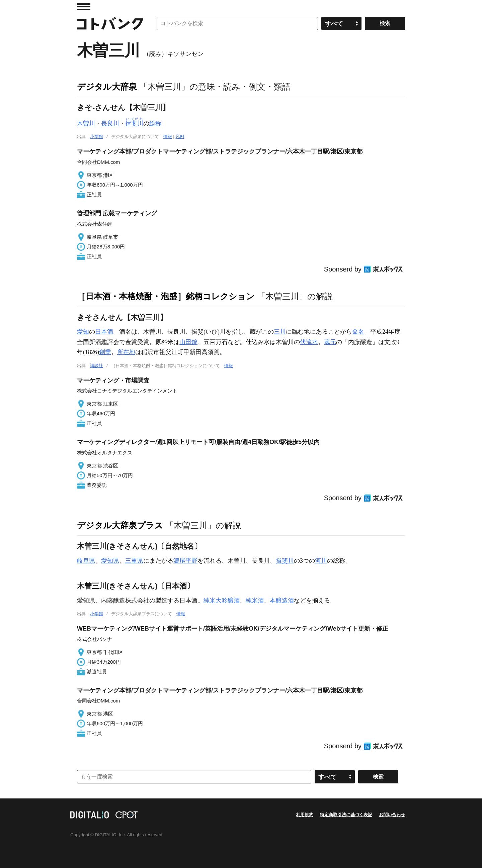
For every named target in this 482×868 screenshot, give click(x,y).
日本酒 (104, 332)
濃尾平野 (185, 561)
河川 (321, 561)
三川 (280, 332)
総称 (155, 123)
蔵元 (330, 342)
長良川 (110, 123)
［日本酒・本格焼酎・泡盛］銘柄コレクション (166, 296)
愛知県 (110, 561)
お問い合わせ (392, 815)
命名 (358, 332)
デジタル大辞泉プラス (120, 525)
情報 (168, 137)
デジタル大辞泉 (107, 87)
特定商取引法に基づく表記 (346, 815)
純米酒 (255, 601)
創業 (105, 352)
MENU (84, 7)
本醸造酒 (282, 601)
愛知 (83, 332)
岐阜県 (86, 561)
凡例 (180, 137)
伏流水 (309, 342)
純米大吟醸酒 (222, 601)
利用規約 (305, 815)
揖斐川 (285, 561)
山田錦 (188, 342)
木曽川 (86, 123)
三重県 (134, 561)
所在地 (126, 352)
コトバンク (110, 23)
